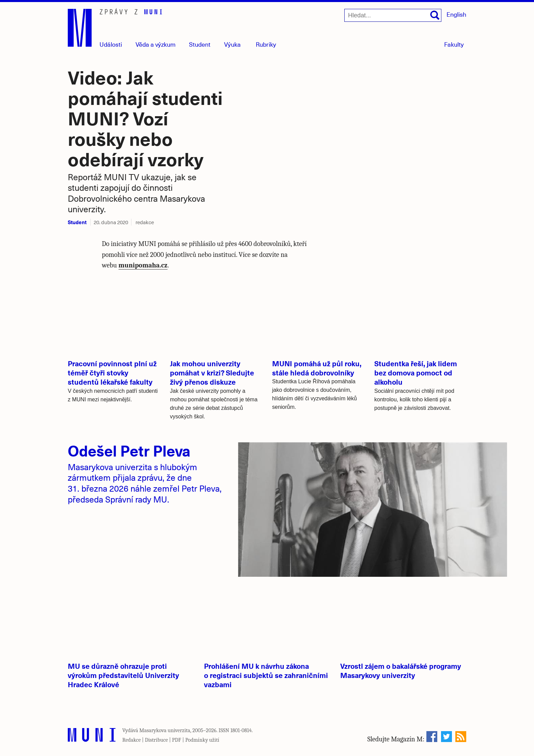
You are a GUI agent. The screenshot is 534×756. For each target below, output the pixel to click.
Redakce (131, 740)
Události (111, 44)
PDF (177, 740)
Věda (156, 44)
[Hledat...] (393, 15)
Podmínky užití (202, 740)
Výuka (232, 44)
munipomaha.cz (143, 265)
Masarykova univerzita (165, 730)
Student (200, 44)
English (456, 14)
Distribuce (156, 740)
